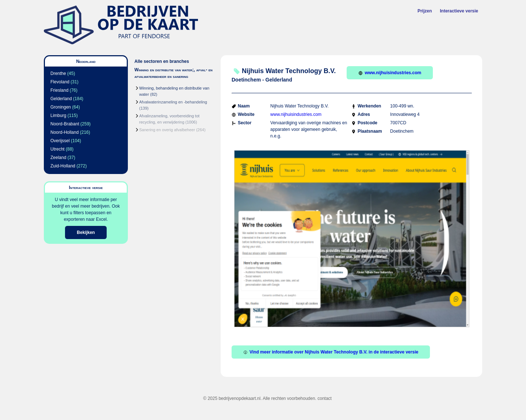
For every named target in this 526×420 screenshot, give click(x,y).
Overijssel (60, 141)
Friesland (59, 90)
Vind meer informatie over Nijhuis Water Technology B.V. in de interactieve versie (331, 352)
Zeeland (58, 158)
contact (325, 398)
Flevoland (60, 82)
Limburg (58, 116)
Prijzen (425, 11)
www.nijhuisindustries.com (390, 73)
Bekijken (86, 232)
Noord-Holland (64, 132)
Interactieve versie (459, 11)
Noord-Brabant (65, 124)
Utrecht (58, 149)
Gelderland (61, 99)
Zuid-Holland (63, 166)
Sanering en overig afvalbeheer (167, 130)
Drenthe (58, 73)
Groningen (61, 107)
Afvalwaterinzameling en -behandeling (173, 102)
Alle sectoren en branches (162, 61)
